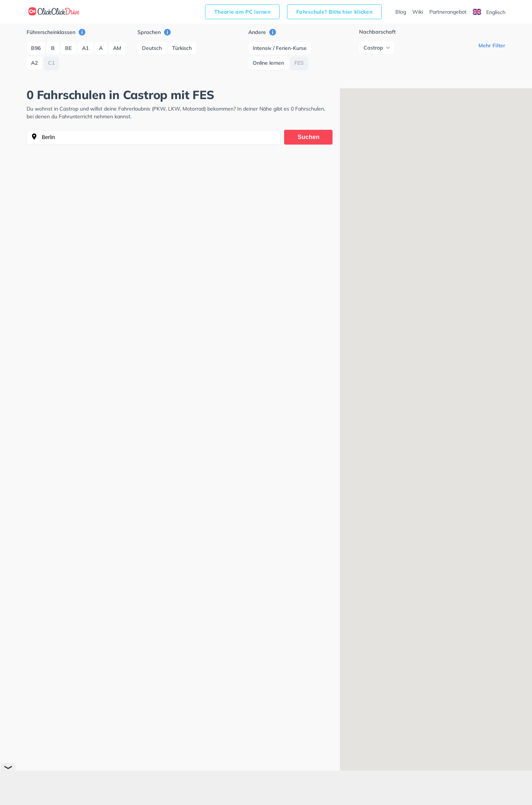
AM (117, 48)
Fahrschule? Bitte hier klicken (334, 12)
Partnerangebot (448, 12)
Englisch (489, 12)
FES (299, 63)
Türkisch (182, 48)
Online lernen (268, 63)
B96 (36, 48)
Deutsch (152, 48)
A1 (85, 48)
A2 (34, 63)
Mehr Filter (492, 45)
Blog (401, 12)
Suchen (309, 137)
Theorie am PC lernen (242, 12)
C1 (51, 63)
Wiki (418, 12)
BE (68, 48)
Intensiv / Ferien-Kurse (280, 48)
